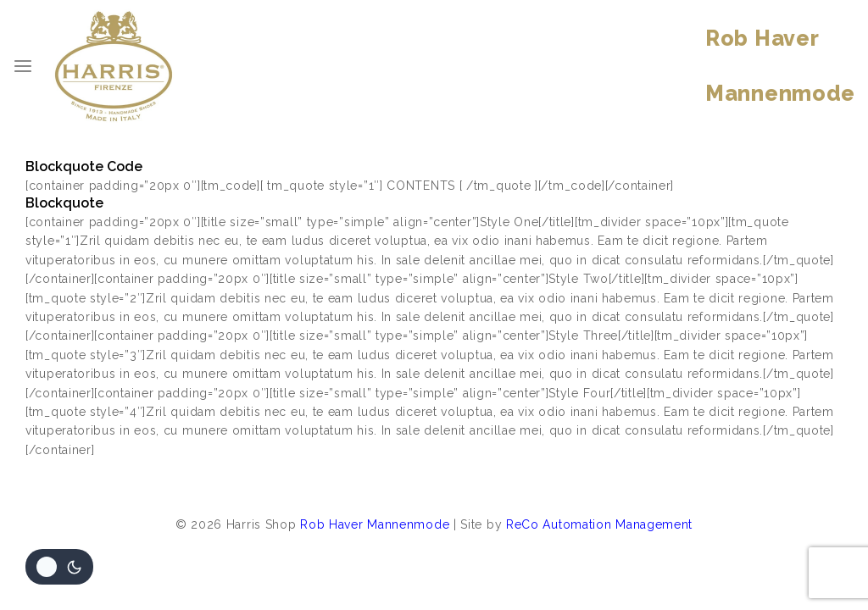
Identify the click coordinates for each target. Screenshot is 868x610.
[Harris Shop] (114, 66)
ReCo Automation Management (599, 524)
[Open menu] (23, 66)
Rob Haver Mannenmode (375, 524)
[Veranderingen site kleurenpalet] (59, 567)
